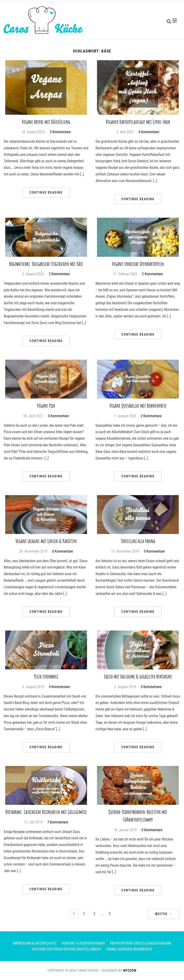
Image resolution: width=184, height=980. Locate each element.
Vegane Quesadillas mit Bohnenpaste (138, 406)
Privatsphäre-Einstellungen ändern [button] (140, 943)
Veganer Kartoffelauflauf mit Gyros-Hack (138, 122)
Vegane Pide (46, 406)
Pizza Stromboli (46, 676)
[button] (175, 21)
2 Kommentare (59, 274)
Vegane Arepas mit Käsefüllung (46, 122)
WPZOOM (130, 970)
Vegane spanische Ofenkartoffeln (138, 264)
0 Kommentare (59, 416)
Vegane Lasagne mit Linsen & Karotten (46, 541)
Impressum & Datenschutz (35, 943)
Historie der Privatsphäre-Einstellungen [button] (67, 949)
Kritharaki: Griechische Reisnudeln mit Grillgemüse (46, 812)
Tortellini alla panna (138, 541)
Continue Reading (46, 192)
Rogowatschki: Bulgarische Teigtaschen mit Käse (46, 264)
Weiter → (164, 914)
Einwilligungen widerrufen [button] (129, 949)
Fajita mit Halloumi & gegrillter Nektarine (138, 676)
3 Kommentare (60, 132)
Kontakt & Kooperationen (83, 943)
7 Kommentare (58, 822)
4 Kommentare (149, 132)
